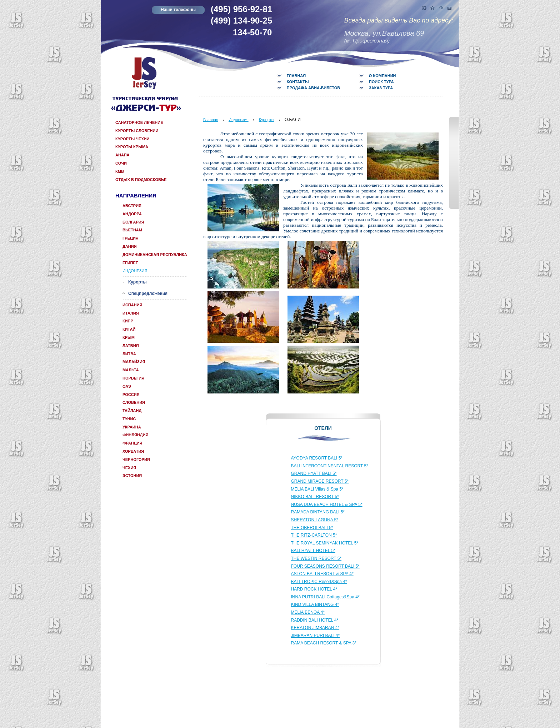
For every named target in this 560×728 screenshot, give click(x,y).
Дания (130, 246)
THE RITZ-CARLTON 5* (314, 535)
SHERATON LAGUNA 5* (315, 520)
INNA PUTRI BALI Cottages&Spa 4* (325, 597)
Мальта (131, 370)
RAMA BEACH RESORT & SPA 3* (324, 643)
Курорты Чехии (132, 139)
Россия (131, 395)
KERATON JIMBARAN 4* (315, 628)
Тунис (129, 419)
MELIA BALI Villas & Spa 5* (317, 489)
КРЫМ (129, 337)
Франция (132, 443)
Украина (132, 427)
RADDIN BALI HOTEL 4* (315, 620)
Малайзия (134, 362)
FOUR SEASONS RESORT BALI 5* (325, 566)
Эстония (132, 476)
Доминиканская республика (155, 255)
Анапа (122, 155)
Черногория (136, 460)
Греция (131, 238)
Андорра (132, 214)
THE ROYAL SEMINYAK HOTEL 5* (325, 543)
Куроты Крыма (132, 147)
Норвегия (133, 378)
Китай (129, 329)
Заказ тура (381, 88)
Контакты (298, 82)
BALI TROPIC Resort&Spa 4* (319, 582)
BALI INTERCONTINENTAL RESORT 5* (330, 466)
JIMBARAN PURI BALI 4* (316, 636)
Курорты (137, 282)
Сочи (121, 163)
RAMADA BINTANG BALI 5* (318, 512)
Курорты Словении (137, 131)
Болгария (133, 222)
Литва (129, 354)
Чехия (129, 468)
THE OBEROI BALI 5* (312, 528)
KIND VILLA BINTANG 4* (315, 604)
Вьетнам (132, 230)
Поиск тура (381, 82)
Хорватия (133, 451)
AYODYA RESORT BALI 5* (317, 458)
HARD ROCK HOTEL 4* (314, 589)
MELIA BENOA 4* (308, 612)
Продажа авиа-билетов (313, 88)
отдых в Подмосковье (141, 180)
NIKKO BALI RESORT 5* (315, 497)
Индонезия (135, 271)
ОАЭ (127, 386)
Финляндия (135, 435)
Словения (134, 402)
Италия (131, 313)
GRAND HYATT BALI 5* (314, 473)
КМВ (120, 171)
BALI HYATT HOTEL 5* (313, 551)
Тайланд (132, 411)
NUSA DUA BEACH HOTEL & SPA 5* (327, 504)
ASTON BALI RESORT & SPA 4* (322, 574)
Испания (132, 305)
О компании (382, 76)
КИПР (128, 321)
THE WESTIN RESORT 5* (316, 558)
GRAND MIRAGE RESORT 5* (320, 481)
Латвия (131, 346)
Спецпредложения (148, 293)
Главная (296, 76)
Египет (130, 263)
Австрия (132, 206)
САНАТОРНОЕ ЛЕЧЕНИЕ (139, 122)
